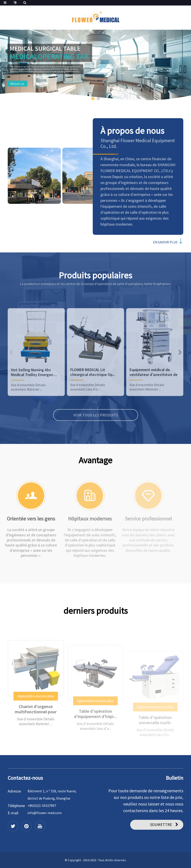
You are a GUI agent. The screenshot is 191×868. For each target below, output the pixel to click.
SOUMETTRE (161, 825)
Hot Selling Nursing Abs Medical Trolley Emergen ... (34, 393)
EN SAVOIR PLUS (166, 242)
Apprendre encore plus (36, 714)
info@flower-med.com (45, 813)
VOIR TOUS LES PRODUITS (96, 436)
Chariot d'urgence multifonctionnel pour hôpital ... (36, 727)
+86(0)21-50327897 (42, 805)
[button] (93, 99)
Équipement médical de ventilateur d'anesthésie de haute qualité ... (154, 393)
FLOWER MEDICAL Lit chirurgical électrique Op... (93, 393)
